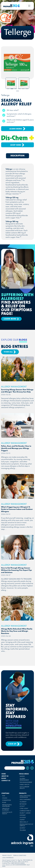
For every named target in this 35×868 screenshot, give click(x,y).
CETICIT (22, 806)
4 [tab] (19, 89)
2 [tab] (12, 89)
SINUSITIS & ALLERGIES (6, 809)
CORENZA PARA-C (25, 811)
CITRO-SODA (24, 809)
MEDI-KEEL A (24, 822)
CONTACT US (6, 781)
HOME (4, 774)
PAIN (4, 796)
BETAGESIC (23, 804)
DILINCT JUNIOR (25, 813)
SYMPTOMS (5, 793)
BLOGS (4, 778)
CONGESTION (6, 800)
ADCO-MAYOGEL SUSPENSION (25, 797)
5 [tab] (23, 89)
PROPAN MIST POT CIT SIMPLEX (26, 825)
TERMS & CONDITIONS (20, 856)
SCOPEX (23, 828)
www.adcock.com (7, 865)
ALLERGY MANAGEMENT (24, 779)
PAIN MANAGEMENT (26, 782)
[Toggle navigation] (29, 6)
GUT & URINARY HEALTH (24, 788)
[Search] (12, 768)
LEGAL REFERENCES (8, 858)
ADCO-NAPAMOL (25, 800)
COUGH (5, 798)
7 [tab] (18, 91)
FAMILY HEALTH (24, 785)
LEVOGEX (23, 818)
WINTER (22, 776)
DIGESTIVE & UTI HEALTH (7, 813)
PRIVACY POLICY (7, 856)
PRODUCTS (23, 793)
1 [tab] (8, 89)
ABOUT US (5, 776)
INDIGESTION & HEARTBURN (7, 806)
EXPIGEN (23, 815)
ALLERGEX (23, 802)
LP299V (22, 820)
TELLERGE (23, 830)
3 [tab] (16, 89)
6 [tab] (27, 89)
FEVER (4, 803)
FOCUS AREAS (24, 774)
